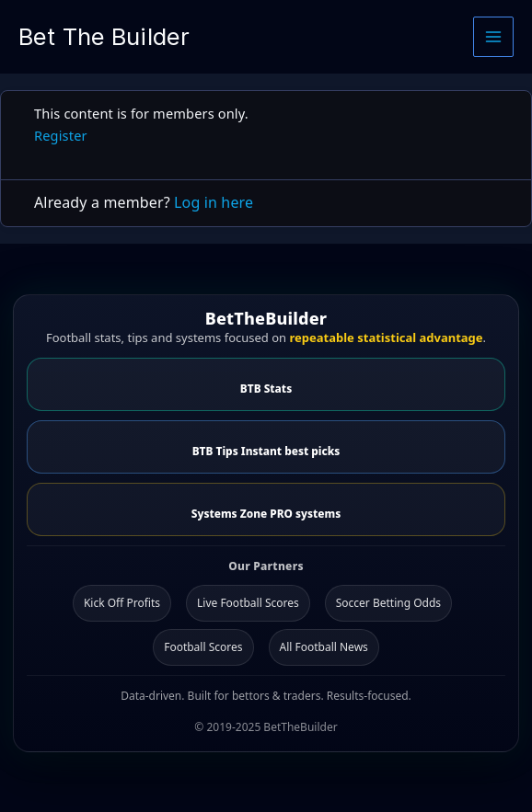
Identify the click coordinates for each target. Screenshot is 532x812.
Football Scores (203, 647)
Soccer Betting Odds (388, 603)
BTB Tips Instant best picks (266, 451)
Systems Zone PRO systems (266, 513)
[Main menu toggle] (493, 37)
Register (61, 135)
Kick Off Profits (122, 603)
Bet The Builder (104, 36)
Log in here (214, 202)
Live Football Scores (248, 603)
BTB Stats (266, 388)
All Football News (324, 647)
